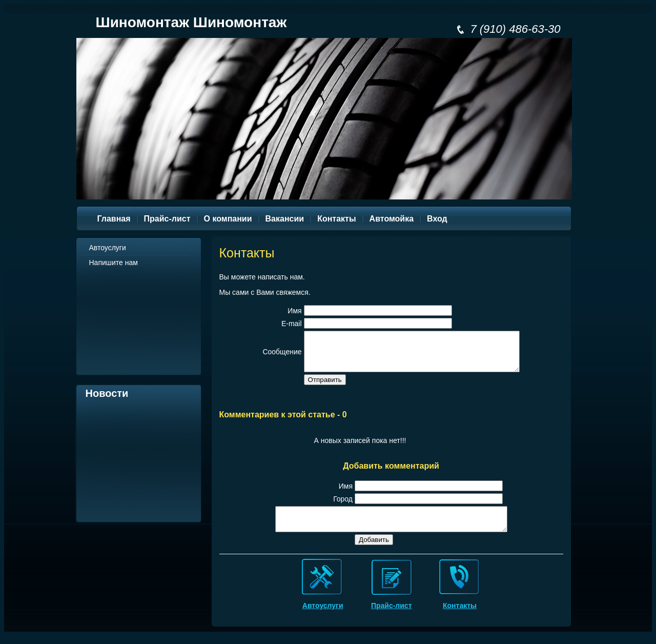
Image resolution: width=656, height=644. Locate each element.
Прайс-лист (392, 618)
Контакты (460, 618)
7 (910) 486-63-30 (515, 29)
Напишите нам (114, 263)
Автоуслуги (108, 248)
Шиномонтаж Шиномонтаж (191, 22)
